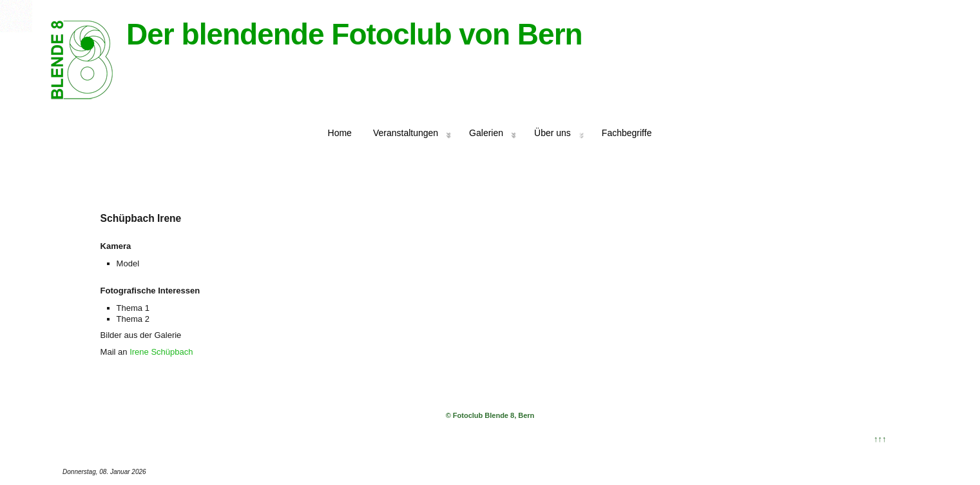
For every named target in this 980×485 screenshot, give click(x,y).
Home (340, 133)
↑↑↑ (880, 439)
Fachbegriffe (627, 133)
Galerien (486, 133)
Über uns (552, 133)
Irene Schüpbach (161, 352)
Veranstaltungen (406, 133)
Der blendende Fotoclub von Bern (354, 34)
